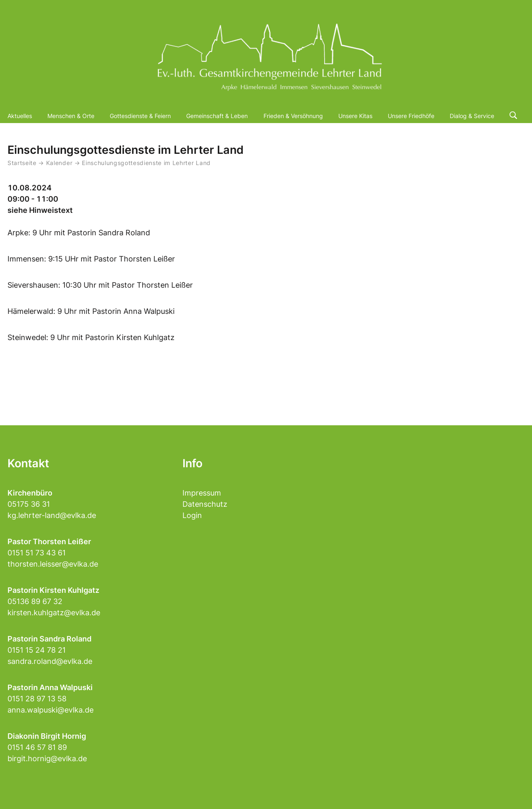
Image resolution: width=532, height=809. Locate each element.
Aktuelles (20, 116)
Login (192, 515)
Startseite (22, 163)
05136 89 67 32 (35, 601)
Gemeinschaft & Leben (217, 116)
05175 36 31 (29, 504)
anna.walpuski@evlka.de (50, 710)
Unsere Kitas (355, 116)
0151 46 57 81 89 (37, 747)
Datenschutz (205, 504)
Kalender (60, 163)
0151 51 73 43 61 (37, 553)
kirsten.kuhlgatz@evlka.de (54, 613)
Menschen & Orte (71, 116)
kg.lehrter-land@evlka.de (52, 515)
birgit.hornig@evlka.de (47, 758)
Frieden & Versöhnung (293, 116)
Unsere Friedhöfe (411, 116)
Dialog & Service (472, 116)
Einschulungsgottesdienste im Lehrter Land (146, 163)
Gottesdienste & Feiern (140, 116)
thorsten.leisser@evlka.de (53, 564)
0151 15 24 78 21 (37, 650)
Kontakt (28, 463)
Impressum (202, 493)
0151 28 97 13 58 (37, 699)
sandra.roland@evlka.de (50, 661)
